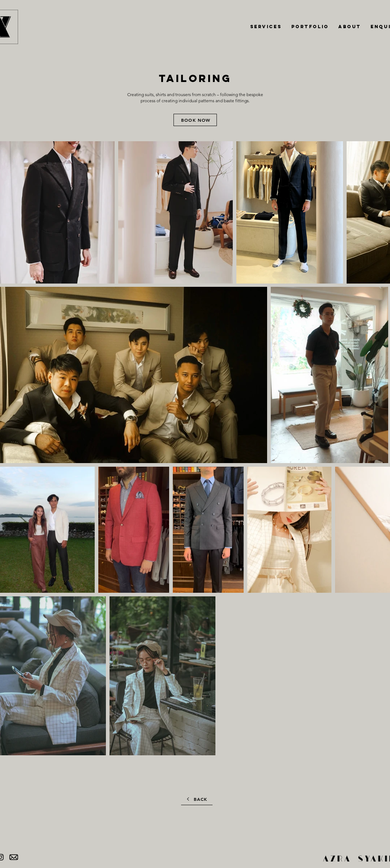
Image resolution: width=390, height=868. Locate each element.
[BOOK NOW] (195, 120)
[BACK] (197, 799)
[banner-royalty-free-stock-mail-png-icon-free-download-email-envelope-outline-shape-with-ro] (14, 857)
